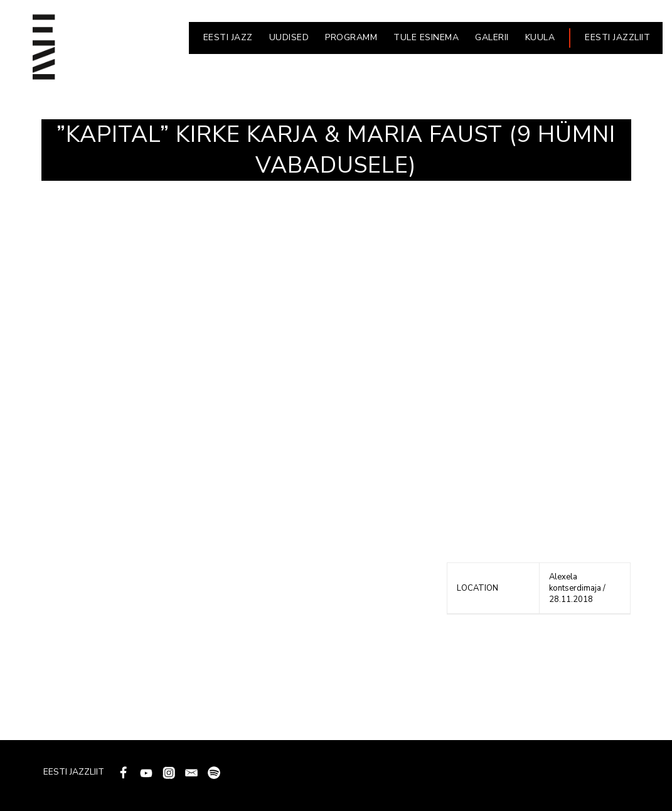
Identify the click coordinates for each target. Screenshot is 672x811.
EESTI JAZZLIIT (617, 37)
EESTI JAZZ (228, 37)
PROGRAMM (351, 37)
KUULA (540, 37)
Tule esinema (426, 37)
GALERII (492, 37)
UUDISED (289, 37)
